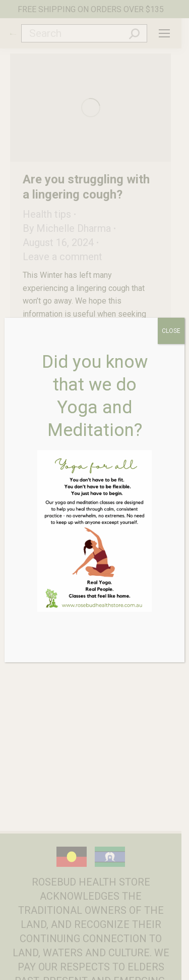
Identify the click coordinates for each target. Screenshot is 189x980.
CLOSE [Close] (171, 331)
